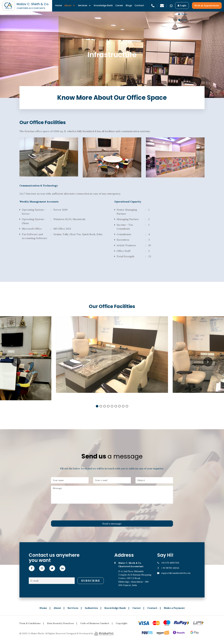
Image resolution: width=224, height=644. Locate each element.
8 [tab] (123, 406)
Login (182, 5)
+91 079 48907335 (170, 563)
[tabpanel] (112, 355)
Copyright (122, 623)
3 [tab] (105, 406)
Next (208, 362)
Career (119, 5)
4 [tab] (108, 406)
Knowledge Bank (103, 5)
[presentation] (75, 512)
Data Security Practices (60, 623)
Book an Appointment (207, 5)
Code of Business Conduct (95, 623)
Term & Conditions (30, 623)
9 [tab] (127, 406)
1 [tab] (97, 406)
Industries (91, 608)
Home (59, 5)
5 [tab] (112, 406)
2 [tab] (101, 406)
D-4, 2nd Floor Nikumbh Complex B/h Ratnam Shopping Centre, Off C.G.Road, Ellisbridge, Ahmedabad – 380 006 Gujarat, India (135, 574)
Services (83, 5)
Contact (139, 5)
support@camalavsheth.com (176, 573)
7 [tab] (119, 406)
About (68, 5)
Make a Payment (174, 608)
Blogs (129, 5)
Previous (16, 362)
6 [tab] (116, 406)
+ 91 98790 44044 (170, 568)
